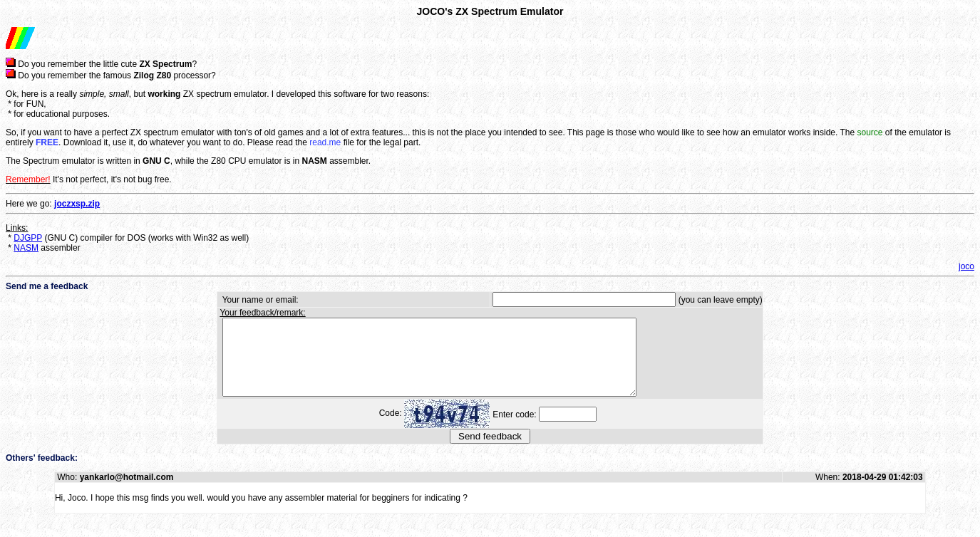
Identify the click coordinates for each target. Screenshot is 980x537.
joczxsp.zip (77, 204)
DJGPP (28, 238)
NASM (26, 248)
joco (966, 266)
